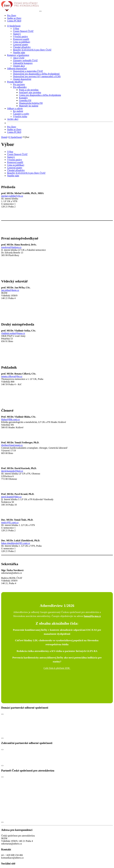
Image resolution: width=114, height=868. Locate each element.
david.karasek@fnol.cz (12, 471)
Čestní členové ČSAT (23, 31)
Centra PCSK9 (14, 21)
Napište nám (19, 52)
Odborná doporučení (17, 68)
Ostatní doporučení (22, 79)
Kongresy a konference (18, 55)
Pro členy (12, 15)
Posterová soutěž (21, 39)
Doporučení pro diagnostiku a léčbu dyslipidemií (36, 74)
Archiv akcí (13, 119)
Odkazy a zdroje (15, 108)
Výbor (16, 28)
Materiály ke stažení (29, 106)
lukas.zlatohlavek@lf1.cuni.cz (16, 543)
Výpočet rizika (20, 116)
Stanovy (17, 34)
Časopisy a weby (21, 114)
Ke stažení (18, 111)
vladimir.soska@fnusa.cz (13, 333)
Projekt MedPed (15, 82)
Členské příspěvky (22, 47)
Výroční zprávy (20, 36)
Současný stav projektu (30, 92)
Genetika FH (25, 100)
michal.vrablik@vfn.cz (12, 196)
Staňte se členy (14, 18)
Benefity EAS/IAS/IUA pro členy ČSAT (32, 50)
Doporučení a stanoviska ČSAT (28, 71)
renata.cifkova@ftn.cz (12, 376)
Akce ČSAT (19, 58)
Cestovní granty (21, 44)
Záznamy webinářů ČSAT (25, 60)
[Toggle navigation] (40, 11)
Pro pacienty (19, 84)
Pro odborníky (20, 87)
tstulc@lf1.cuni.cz (10, 522)
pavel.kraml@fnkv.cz (11, 497)
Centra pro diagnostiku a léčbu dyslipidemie (40, 95)
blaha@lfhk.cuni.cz (10, 419)
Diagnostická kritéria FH (31, 103)
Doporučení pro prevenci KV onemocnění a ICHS (37, 76)
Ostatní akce (19, 66)
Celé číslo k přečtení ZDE (57, 668)
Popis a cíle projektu (29, 90)
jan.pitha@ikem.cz (10, 290)
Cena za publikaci (22, 42)
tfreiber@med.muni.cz (12, 445)
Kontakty (23, 98)
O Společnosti (14, 26)
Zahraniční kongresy (23, 63)
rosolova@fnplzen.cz (11, 247)
